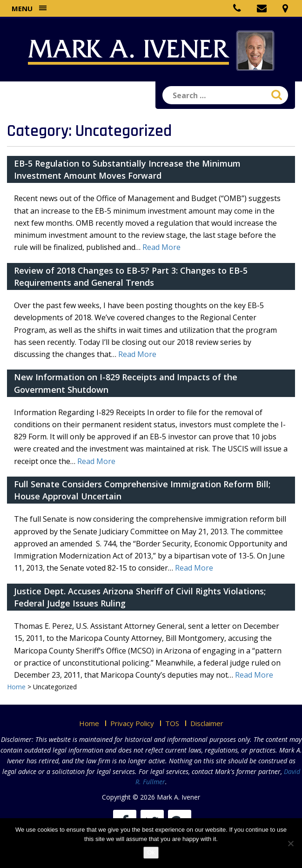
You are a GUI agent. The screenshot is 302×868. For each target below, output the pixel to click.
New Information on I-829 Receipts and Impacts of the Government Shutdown (126, 383)
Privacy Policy (132, 723)
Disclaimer (207, 723)
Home (89, 723)
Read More (161, 247)
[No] (290, 843)
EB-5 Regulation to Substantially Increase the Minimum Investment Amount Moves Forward (127, 169)
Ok (151, 852)
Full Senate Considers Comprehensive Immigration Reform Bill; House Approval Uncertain (142, 490)
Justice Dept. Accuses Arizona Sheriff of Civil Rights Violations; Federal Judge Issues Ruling (140, 597)
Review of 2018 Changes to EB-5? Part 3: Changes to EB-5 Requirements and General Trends (131, 276)
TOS (172, 723)
